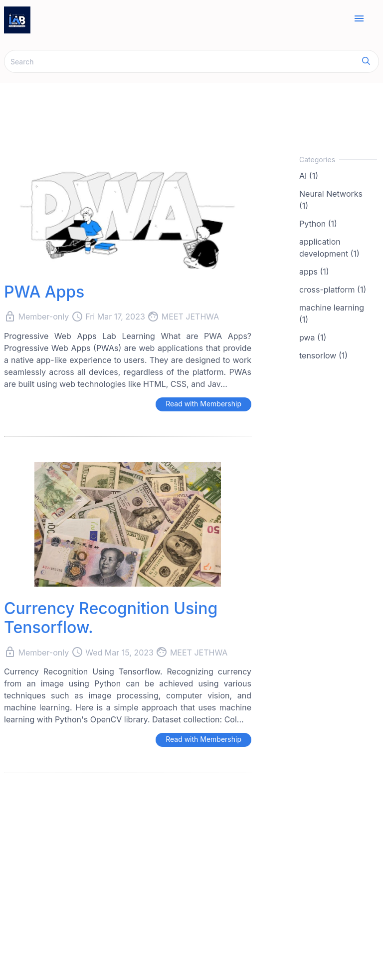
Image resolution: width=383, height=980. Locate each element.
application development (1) (329, 248)
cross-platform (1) (333, 290)
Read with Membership (203, 404)
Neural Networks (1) (331, 200)
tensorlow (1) (323, 355)
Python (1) (318, 224)
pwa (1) (313, 337)
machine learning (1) (332, 314)
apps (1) (314, 272)
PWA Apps (44, 292)
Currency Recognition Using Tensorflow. (111, 618)
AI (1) (309, 176)
